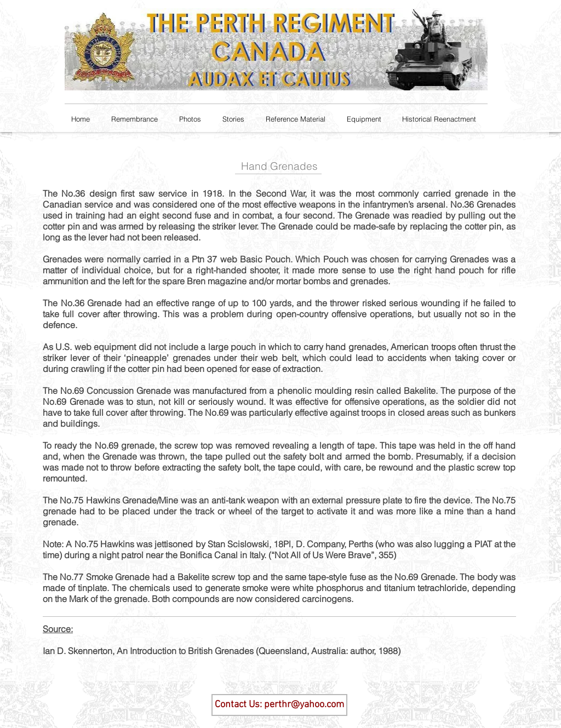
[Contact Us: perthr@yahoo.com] (279, 705)
